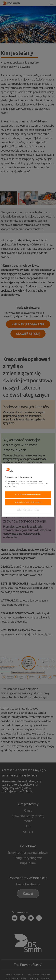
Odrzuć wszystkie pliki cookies (28, 495)
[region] (28, 490)
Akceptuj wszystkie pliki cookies (28, 502)
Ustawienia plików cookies (28, 510)
